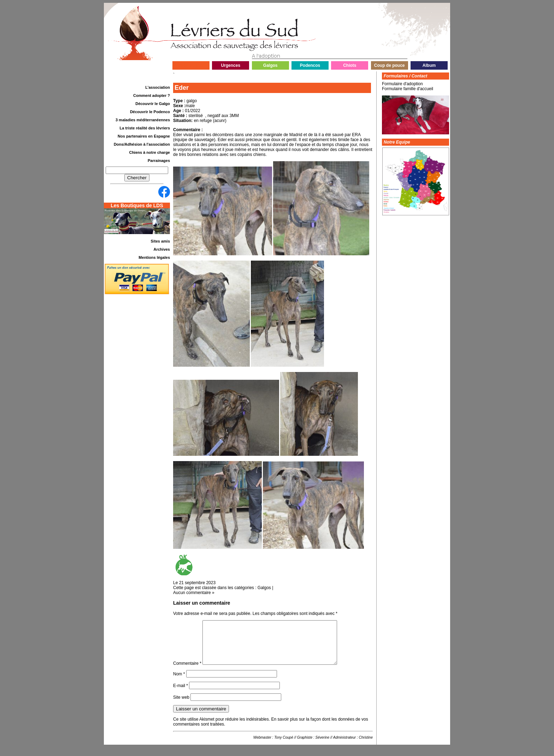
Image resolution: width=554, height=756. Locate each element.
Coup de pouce (390, 65)
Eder (182, 88)
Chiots (350, 65)
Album (429, 65)
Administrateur (344, 746)
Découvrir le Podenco (150, 112)
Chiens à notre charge (149, 152)
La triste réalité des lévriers (145, 128)
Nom (179, 682)
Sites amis (160, 241)
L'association (158, 87)
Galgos (270, 65)
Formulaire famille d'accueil (408, 89)
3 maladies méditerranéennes (143, 120)
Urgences (231, 65)
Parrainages (159, 161)
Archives (162, 249)
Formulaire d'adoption (402, 84)
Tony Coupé (284, 746)
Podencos (310, 65)
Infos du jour (191, 65)
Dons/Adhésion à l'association (142, 144)
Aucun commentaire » (194, 593)
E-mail (181, 694)
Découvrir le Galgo (153, 104)
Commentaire (187, 672)
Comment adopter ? (152, 95)
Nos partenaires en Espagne (144, 136)
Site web (181, 706)
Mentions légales (154, 257)
